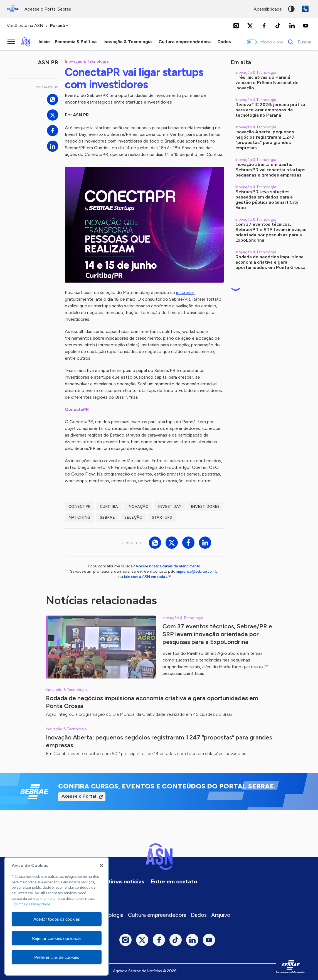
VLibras (305, 9)
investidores (205, 507)
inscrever (185, 292)
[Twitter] (250, 26)
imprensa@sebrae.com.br (198, 571)
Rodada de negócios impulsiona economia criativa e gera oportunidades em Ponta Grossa (152, 702)
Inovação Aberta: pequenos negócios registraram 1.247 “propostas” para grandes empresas (159, 741)
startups (162, 517)
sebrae (107, 517)
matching (79, 517)
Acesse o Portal (79, 796)
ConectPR (79, 507)
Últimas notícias (124, 881)
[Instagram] (236, 26)
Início (44, 42)
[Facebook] (264, 26)
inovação (138, 507)
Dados (199, 915)
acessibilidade (268, 9)
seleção (133, 517)
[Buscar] (298, 42)
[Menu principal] (11, 42)
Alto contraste (291, 9)
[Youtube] (306, 26)
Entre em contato (174, 881)
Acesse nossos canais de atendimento (168, 566)
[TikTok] (278, 26)
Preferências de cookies (57, 957)
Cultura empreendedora (157, 915)
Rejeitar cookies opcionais (57, 938)
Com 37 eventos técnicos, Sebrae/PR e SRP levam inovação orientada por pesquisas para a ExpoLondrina (217, 634)
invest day (170, 507)
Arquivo (221, 915)
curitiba (109, 507)
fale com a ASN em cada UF (147, 577)
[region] (57, 916)
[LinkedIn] (292, 26)
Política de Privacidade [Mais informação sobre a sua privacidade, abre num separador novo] (32, 904)
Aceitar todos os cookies (57, 919)
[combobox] (60, 26)
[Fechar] (102, 866)
